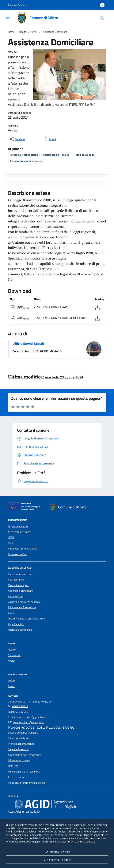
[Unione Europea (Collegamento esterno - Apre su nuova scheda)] (25, 507)
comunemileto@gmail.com (31, 717)
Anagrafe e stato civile (20, 591)
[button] (17, 5)
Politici (12, 543)
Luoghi (12, 681)
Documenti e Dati (18, 554)
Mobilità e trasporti (19, 585)
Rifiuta (57, 852)
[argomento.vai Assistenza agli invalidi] (56, 155)
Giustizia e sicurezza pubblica (24, 602)
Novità (23, 32)
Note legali (14, 766)
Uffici (11, 537)
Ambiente (13, 613)
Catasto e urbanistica (20, 574)
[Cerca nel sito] (102, 18)
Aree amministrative (19, 532)
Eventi (12, 686)
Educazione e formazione (22, 607)
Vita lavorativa (16, 580)
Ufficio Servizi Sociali (28, 344)
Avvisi (34, 32)
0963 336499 (20, 712)
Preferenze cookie (16, 841)
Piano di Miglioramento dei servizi (27, 783)
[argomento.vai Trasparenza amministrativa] (26, 161)
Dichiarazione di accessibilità (24, 772)
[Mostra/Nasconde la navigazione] (8, 17)
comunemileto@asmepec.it (28, 722)
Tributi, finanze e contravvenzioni (26, 619)
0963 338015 (20, 706)
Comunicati (14, 655)
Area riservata (16, 777)
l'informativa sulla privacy (81, 841)
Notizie (12, 650)
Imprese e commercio (20, 630)
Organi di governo (18, 526)
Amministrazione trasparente (25, 755)
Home (11, 32)
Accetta (57, 860)
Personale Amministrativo (23, 549)
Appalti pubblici (16, 624)
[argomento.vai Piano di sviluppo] (84, 155)
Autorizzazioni (16, 596)
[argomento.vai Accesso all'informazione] (24, 155)
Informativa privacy (19, 760)
